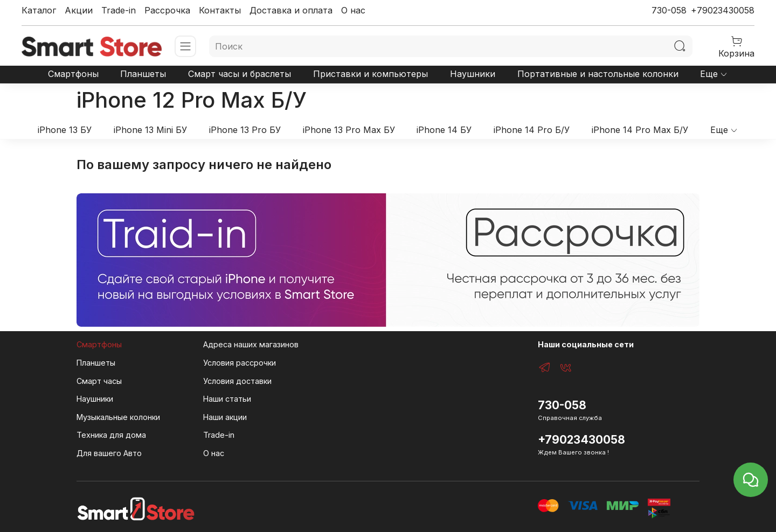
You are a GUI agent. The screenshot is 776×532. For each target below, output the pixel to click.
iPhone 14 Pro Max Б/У (640, 130)
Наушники (473, 74)
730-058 (669, 10)
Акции (79, 10)
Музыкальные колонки (118, 417)
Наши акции (225, 417)
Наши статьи (227, 399)
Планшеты (143, 74)
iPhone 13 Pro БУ (245, 130)
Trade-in (119, 10)
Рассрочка (167, 10)
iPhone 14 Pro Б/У (532, 130)
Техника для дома (111, 435)
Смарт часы (99, 381)
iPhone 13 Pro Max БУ (349, 130)
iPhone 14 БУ (444, 130)
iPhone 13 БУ (65, 130)
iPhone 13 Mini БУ (150, 130)
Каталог (39, 10)
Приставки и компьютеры (370, 74)
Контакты (220, 10)
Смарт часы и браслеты (240, 74)
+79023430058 (723, 10)
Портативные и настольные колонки (598, 74)
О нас (353, 10)
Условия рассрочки (240, 363)
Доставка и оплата (291, 10)
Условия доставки (237, 381)
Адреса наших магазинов (251, 344)
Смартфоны (73, 74)
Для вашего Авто (109, 453)
